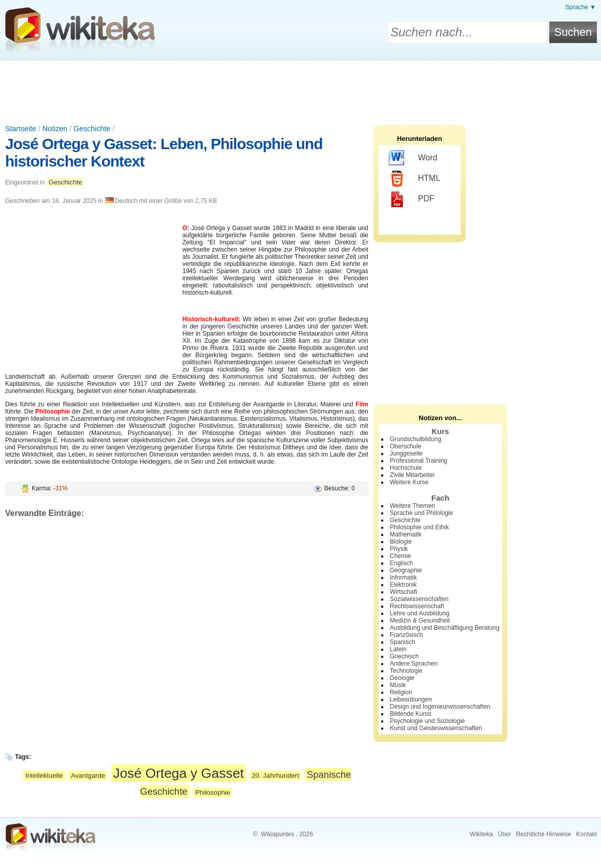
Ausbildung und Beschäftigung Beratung (445, 628)
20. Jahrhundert (275, 776)
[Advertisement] (301, 89)
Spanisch (402, 642)
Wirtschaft (403, 592)
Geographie (406, 570)
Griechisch (405, 656)
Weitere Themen (412, 506)
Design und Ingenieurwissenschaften (440, 707)
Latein (398, 649)
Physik (399, 549)
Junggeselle (406, 453)
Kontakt (586, 834)
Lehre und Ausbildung (420, 613)
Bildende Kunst (411, 714)
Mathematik (406, 534)
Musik (398, 685)
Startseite (21, 129)
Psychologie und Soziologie (428, 721)
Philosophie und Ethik (419, 527)
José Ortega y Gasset (179, 773)
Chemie (400, 556)
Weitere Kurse (409, 482)
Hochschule (406, 468)
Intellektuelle (44, 776)
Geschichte (92, 129)
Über (505, 834)
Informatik (403, 577)
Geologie (402, 678)
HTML (415, 179)
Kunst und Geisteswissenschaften (436, 728)
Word (413, 158)
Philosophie (213, 792)
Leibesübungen (411, 699)
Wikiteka (481, 834)
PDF (412, 199)
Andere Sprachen (414, 664)
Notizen (55, 129)
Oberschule (406, 446)
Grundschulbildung (416, 439)
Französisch (407, 635)
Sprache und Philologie (421, 513)
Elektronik (403, 585)
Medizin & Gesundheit (420, 621)
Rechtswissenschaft (417, 606)
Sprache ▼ (581, 7)
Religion (401, 692)
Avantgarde (88, 776)
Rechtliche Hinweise (544, 834)
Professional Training (419, 461)
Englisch (401, 563)
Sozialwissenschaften (419, 599)
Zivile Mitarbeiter (412, 475)
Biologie (401, 542)
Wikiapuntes (277, 834)
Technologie (406, 671)
